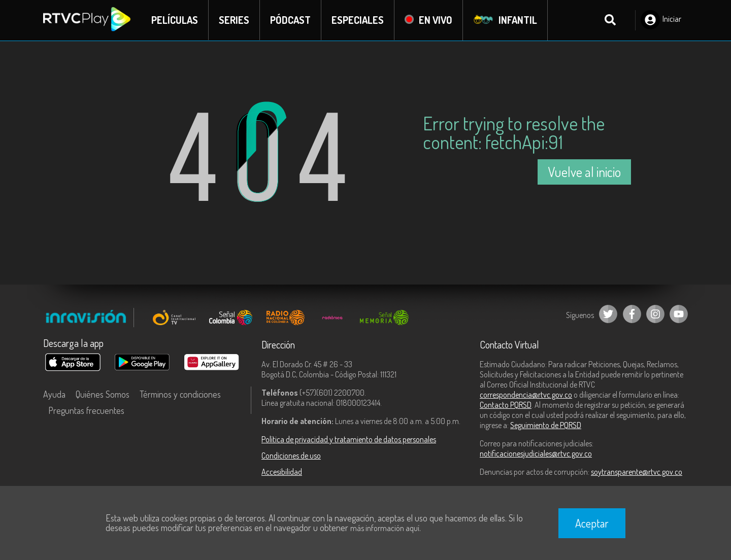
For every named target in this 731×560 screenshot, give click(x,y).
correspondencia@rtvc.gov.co (526, 395)
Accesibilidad (282, 472)
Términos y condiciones (180, 394)
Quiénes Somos (103, 394)
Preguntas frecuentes (86, 410)
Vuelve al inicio (584, 172)
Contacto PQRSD (506, 405)
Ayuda (54, 394)
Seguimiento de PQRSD (546, 425)
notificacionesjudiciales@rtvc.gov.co (536, 453)
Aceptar (592, 523)
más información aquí (385, 528)
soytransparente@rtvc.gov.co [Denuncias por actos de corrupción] (637, 472)
